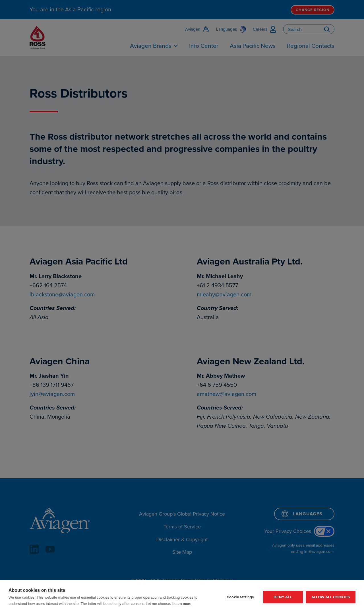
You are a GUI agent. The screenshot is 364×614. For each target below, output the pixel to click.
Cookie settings (240, 597)
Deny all (283, 597)
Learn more (182, 604)
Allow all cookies (331, 597)
